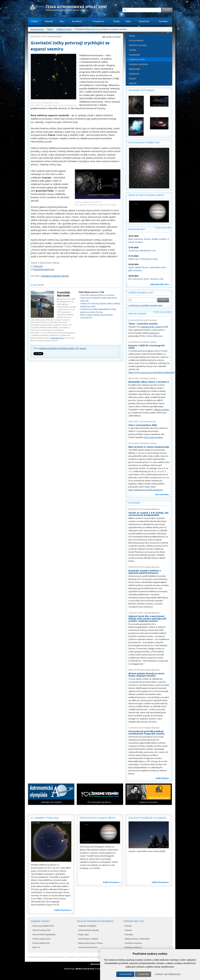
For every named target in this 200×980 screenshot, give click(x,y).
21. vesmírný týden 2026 (45, 818)
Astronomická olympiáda (44, 934)
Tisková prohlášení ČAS (43, 926)
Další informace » (63, 910)
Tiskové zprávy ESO (42, 939)
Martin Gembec (150, 342)
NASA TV (36, 947)
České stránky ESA (41, 943)
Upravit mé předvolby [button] (168, 974)
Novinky (49, 21)
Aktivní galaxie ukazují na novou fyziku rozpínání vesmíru (146, 675)
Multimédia (134, 69)
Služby (117, 21)
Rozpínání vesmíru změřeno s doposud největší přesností (145, 572)
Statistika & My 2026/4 (151, 327)
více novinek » (162, 494)
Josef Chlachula (150, 320)
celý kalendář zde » (160, 284)
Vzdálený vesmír (64, 29)
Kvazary (83, 348)
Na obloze (77, 21)
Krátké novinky (138, 314)
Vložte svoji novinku (163, 312)
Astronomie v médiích (88, 939)
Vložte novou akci (163, 228)
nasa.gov (38, 266)
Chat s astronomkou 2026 (143, 425)
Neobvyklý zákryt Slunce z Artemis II (149, 382)
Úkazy (132, 36)
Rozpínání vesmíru (67, 348)
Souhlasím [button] (126, 974)
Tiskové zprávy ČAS (41, 930)
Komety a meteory (133, 947)
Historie (133, 83)
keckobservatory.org (44, 269)
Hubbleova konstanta (48, 348)
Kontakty (163, 21)
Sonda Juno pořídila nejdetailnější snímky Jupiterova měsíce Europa (98, 311)
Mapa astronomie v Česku (91, 943)
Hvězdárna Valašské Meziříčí (55, 276)
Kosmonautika (136, 40)
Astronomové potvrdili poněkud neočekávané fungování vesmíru (147, 733)
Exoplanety (134, 55)
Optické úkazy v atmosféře (137, 939)
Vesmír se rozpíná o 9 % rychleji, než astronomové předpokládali (148, 514)
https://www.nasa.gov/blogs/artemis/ (146, 490)
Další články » (163, 778)
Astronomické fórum (88, 947)
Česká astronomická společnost (50, 957)
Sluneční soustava (138, 45)
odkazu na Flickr (162, 409)
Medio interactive (85, 969)
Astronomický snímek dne (144, 143)
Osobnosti (134, 74)
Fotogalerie (98, 21)
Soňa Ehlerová (150, 422)
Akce (62, 21)
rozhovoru (154, 333)
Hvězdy (132, 50)
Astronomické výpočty (89, 930)
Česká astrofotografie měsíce (146, 195)
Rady (128, 21)
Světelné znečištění (138, 64)
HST (77, 348)
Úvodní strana (37, 29)
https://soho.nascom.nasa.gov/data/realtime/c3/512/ (153, 372)
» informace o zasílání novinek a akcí (145, 305)
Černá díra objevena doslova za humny (97, 295)
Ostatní (132, 79)
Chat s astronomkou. (154, 437)
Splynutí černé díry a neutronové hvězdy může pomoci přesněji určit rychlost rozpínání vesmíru (147, 619)
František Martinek (54, 37)
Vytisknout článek (113, 37)
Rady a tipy (84, 934)
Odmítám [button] (143, 974)
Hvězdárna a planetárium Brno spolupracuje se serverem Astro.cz (97, 957)
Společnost (144, 21)
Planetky (129, 934)
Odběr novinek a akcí (141, 293)
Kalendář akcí (137, 229)
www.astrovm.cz (58, 338)
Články (34, 21)
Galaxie (128, 930)
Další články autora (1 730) (91, 292)
